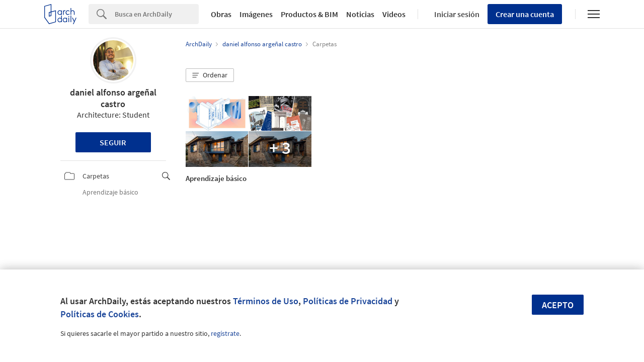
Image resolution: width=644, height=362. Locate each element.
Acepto (558, 305)
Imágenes (256, 14)
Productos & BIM (309, 14)
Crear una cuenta (525, 14)
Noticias (360, 14)
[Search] (157, 14)
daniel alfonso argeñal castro (113, 98)
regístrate (225, 333)
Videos (394, 14)
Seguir (113, 142)
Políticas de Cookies (100, 314)
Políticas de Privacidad (348, 301)
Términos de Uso (266, 301)
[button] (210, 75)
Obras (221, 14)
